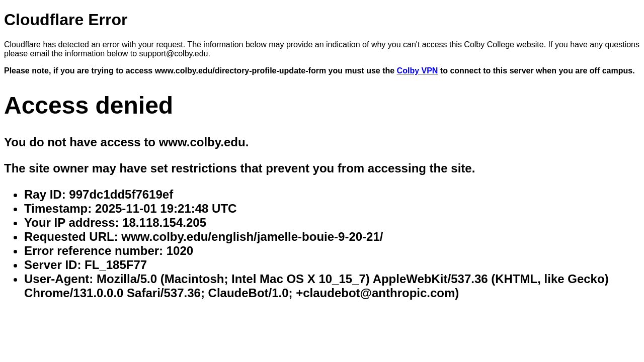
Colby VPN (418, 71)
